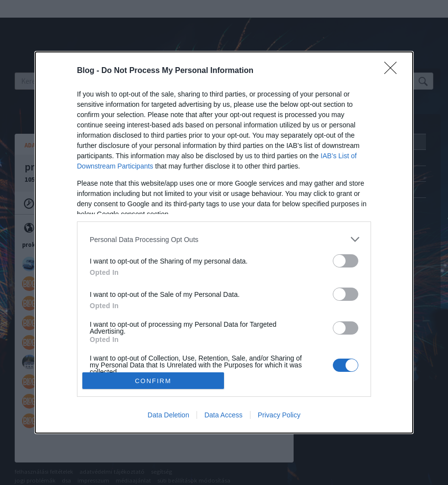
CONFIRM (153, 381)
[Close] (394, 71)
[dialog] (224, 242)
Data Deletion (168, 415)
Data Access (224, 415)
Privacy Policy (279, 415)
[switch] (346, 261)
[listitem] (224, 239)
